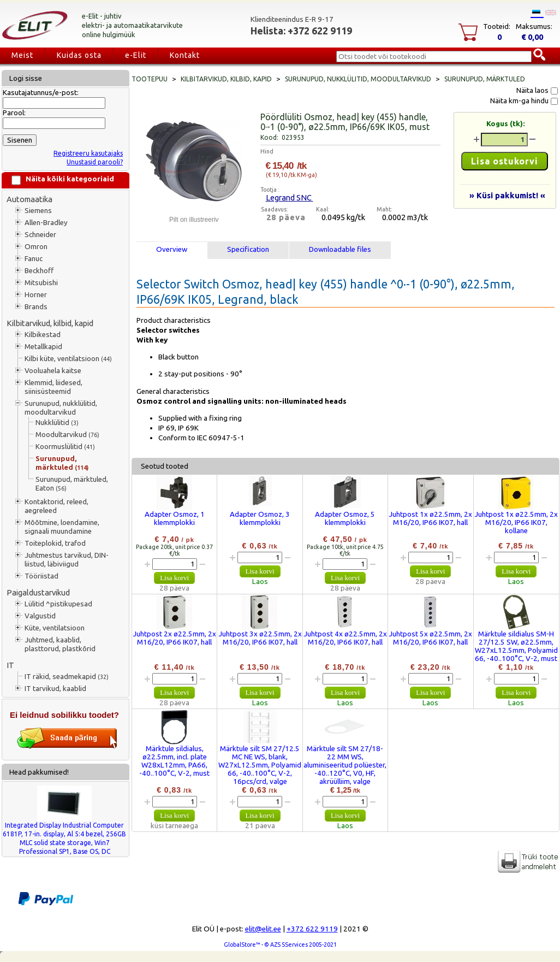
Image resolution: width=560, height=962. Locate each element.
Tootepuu (150, 79)
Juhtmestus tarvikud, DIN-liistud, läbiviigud (67, 560)
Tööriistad (41, 576)
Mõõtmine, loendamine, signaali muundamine (62, 527)
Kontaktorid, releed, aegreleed (56, 506)
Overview (172, 249)
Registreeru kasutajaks (88, 153)
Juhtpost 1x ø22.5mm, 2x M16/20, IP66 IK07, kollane (516, 523)
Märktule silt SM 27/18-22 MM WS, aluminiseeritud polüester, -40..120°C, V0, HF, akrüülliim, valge (345, 765)
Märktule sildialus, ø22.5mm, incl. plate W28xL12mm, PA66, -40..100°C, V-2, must (174, 761)
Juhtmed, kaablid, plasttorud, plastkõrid (60, 644)
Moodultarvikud (67, 435)
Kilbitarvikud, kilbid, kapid (50, 323)
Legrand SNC (290, 197)
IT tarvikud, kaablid (55, 689)
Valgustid (40, 616)
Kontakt (185, 55)
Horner (36, 295)
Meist (22, 55)
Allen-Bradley (46, 223)
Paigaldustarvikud (38, 592)
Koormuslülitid (65, 447)
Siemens (38, 211)
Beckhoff (39, 271)
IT (10, 665)
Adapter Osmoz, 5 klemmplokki (345, 518)
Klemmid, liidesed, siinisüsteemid (53, 387)
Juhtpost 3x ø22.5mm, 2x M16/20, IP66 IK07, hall (260, 638)
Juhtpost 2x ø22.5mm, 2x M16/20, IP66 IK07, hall (174, 638)
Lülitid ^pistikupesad (58, 604)
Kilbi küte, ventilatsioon (68, 359)
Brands (36, 307)
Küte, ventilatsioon (55, 628)
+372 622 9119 (312, 929)
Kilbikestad (43, 335)
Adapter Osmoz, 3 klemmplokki (260, 518)
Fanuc (34, 259)
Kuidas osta (79, 55)
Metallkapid (43, 347)
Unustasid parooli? (95, 162)
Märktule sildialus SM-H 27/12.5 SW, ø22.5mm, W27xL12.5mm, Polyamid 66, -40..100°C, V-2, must (516, 646)
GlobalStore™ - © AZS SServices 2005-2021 (280, 945)
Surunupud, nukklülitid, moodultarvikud (61, 408)
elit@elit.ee (263, 929)
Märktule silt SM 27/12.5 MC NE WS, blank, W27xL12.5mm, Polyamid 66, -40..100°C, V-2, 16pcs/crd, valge (260, 765)
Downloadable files (340, 249)
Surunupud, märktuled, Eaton (72, 484)
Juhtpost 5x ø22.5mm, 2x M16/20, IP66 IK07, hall (430, 638)
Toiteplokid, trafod (55, 543)
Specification (248, 249)
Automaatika (29, 199)
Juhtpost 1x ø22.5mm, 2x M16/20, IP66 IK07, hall (430, 518)
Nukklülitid (57, 423)
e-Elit (136, 55)
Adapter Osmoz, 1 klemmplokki (175, 518)
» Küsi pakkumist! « (507, 195)
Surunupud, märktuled (62, 463)
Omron (36, 247)
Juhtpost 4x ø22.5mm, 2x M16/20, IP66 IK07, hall (345, 638)
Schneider (40, 235)
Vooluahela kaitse (53, 371)
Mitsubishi (41, 283)
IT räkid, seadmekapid (67, 677)
